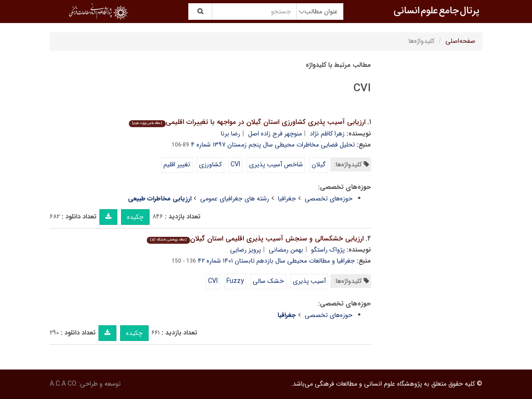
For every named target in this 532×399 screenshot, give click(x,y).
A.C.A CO (63, 384)
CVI (235, 164)
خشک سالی (268, 281)
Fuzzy (235, 281)
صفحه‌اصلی (460, 41)
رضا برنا (231, 134)
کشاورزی (210, 164)
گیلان (319, 164)
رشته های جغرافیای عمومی (235, 199)
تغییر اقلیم (177, 164)
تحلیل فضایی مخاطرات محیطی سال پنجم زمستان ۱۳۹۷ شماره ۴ (273, 145)
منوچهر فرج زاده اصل (275, 134)
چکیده (135, 217)
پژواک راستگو (328, 250)
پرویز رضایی (246, 250)
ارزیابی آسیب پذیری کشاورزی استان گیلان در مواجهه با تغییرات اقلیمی (247, 122)
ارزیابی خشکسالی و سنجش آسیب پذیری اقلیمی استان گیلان (255, 239)
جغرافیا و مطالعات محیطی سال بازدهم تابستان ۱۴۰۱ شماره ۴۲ (276, 261)
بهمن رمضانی (286, 250)
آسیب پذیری (309, 281)
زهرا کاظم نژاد (327, 134)
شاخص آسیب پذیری (276, 164)
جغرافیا (287, 199)
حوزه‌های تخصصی (329, 199)
